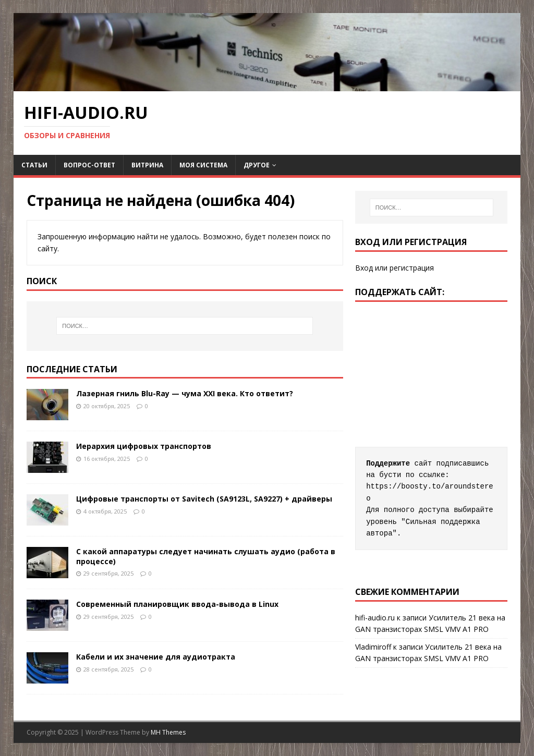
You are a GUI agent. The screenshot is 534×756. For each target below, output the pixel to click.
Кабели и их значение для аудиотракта (156, 657)
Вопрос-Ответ (89, 165)
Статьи (34, 165)
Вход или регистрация (395, 268)
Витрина (147, 165)
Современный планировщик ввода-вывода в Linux (178, 604)
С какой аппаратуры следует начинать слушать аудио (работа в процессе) (206, 556)
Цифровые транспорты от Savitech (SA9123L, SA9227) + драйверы (204, 499)
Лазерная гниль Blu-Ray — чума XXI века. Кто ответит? (185, 393)
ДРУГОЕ (257, 165)
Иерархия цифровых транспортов (144, 446)
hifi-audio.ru (375, 618)
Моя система (203, 165)
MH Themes (168, 732)
